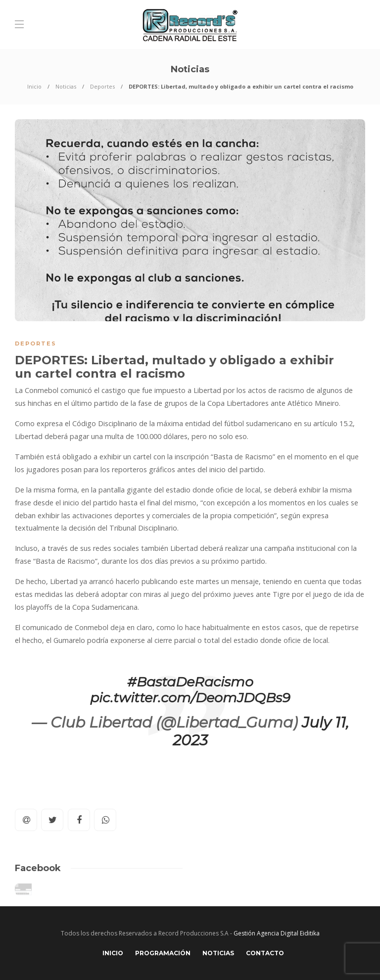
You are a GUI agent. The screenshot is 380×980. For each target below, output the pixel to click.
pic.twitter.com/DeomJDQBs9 (190, 698)
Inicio (34, 86)
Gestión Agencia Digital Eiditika (277, 933)
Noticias (66, 86)
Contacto (265, 953)
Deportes (102, 86)
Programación (163, 953)
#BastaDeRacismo (190, 682)
